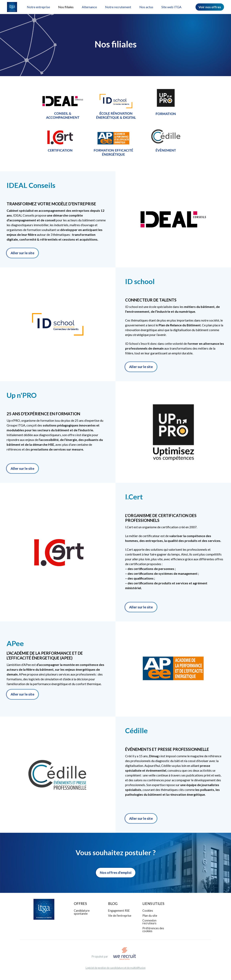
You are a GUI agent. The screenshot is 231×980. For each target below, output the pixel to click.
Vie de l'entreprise (120, 916)
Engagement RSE (119, 911)
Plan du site (150, 916)
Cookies (148, 911)
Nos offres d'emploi (116, 873)
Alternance (89, 7)
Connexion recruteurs (149, 922)
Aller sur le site (22, 253)
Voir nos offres (210, 7)
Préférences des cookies (153, 930)
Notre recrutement (118, 7)
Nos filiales (66, 7)
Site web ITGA (171, 7)
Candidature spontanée (82, 912)
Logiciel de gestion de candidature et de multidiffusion (116, 968)
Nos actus (146, 7)
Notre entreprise (38, 7)
